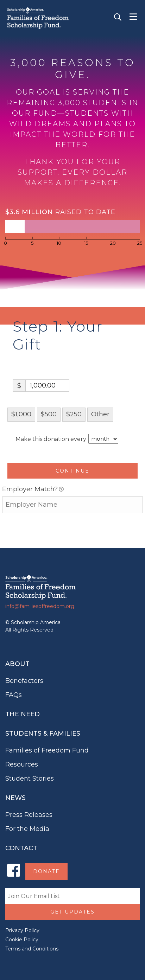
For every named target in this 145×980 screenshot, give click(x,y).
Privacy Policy (22, 930)
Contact (21, 848)
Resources (22, 764)
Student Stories (30, 779)
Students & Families (43, 734)
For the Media (27, 829)
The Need (23, 714)
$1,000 (21, 414)
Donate (46, 871)
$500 (49, 414)
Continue (72, 471)
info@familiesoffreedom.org (40, 606)
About (17, 664)
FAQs (14, 695)
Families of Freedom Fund (47, 750)
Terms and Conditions (32, 949)
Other (100, 414)
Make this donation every (67, 439)
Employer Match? (33, 490)
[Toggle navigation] (133, 17)
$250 (74, 414)
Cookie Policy (22, 940)
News (15, 798)
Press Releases (29, 815)
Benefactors (24, 681)
